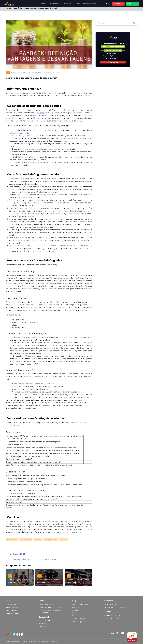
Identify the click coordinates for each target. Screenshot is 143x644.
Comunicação (77, 616)
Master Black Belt (46, 621)
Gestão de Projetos (46, 604)
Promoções (118, 4)
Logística (75, 610)
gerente (41, 113)
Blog (78, 4)
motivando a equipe (36, 121)
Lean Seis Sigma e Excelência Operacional (50, 611)
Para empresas (12, 610)
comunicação (20, 136)
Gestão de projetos (79, 619)
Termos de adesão (112, 618)
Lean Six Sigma (78, 622)
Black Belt (43, 623)
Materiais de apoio (90, 4)
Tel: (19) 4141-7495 (111, 604)
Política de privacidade (113, 615)
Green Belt (43, 626)
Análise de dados (78, 607)
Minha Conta (132, 4)
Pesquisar (106, 4)
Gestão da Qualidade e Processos (52, 607)
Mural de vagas (12, 607)
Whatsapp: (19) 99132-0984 (115, 607)
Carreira (74, 613)
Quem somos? (12, 604)
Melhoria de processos (80, 604)
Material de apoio (13, 613)
